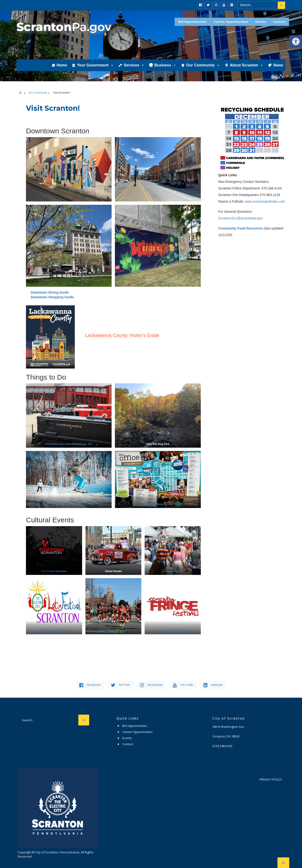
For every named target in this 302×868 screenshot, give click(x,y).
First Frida (54, 571)
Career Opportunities (231, 22)
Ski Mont (69, 504)
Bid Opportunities (192, 22)
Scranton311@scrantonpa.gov (241, 218)
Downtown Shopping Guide (52, 297)
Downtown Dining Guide (50, 292)
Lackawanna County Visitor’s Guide (122, 335)
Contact (279, 22)
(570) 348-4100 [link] (222, 746)
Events (261, 22)
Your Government (95, 65)
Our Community (203, 65)
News (278, 65)
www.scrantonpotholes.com (265, 201)
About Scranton (247, 65)
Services (134, 65)
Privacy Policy (271, 779)
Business (165, 65)
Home (62, 65)
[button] (296, 41)
